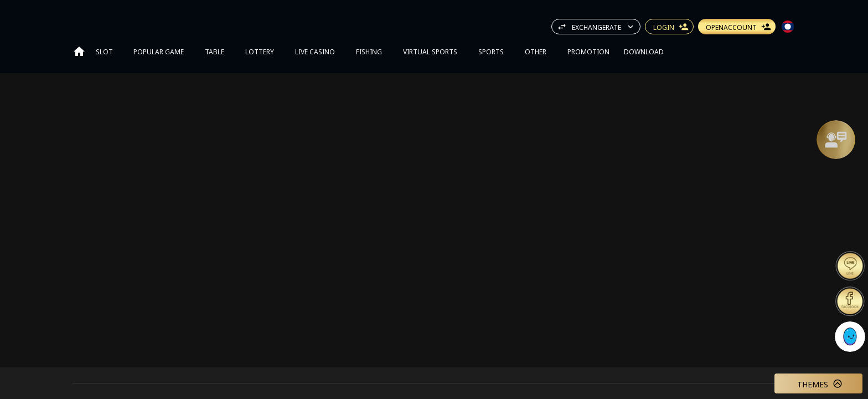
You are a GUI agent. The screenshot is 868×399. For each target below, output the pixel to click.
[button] (836, 140)
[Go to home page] (79, 51)
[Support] (836, 140)
